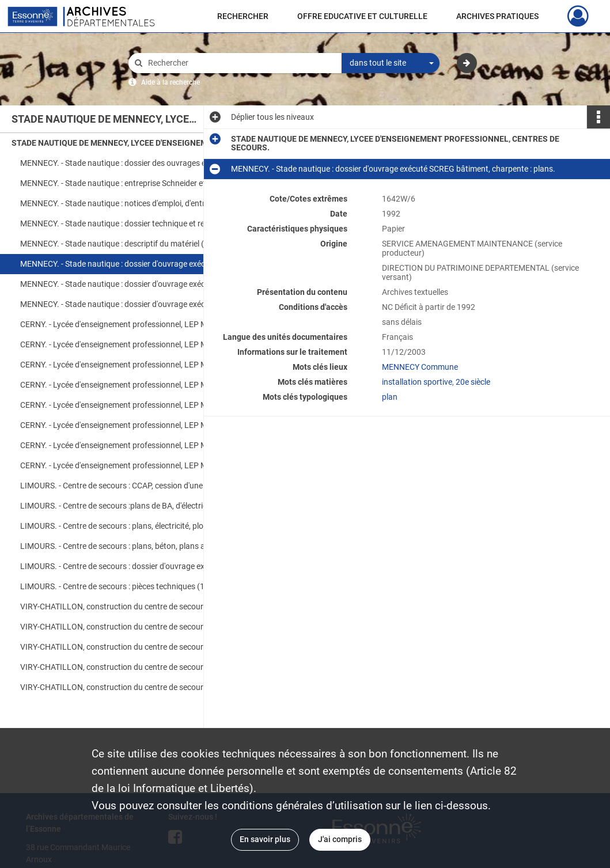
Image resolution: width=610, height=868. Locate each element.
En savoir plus (265, 839)
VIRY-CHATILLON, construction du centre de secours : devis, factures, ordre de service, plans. (135, 627)
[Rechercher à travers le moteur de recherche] (241, 63)
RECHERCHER (243, 16)
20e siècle (473, 382)
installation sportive (417, 382)
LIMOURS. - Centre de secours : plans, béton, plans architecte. (129, 546)
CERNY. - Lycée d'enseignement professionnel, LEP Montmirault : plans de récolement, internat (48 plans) (135, 425)
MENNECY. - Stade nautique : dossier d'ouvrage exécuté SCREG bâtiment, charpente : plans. (135, 264)
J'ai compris (340, 839)
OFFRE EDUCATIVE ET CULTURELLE (362, 16)
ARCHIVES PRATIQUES (497, 16)
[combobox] (391, 63)
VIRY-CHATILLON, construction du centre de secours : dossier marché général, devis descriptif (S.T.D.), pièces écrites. (135, 607)
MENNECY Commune (420, 367)
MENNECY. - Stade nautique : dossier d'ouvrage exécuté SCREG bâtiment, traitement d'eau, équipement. (135, 284)
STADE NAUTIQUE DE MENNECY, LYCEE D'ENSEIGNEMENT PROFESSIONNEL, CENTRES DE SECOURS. (127, 143)
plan (390, 397)
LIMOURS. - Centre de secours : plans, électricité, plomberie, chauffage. (135, 526)
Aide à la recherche (171, 82)
